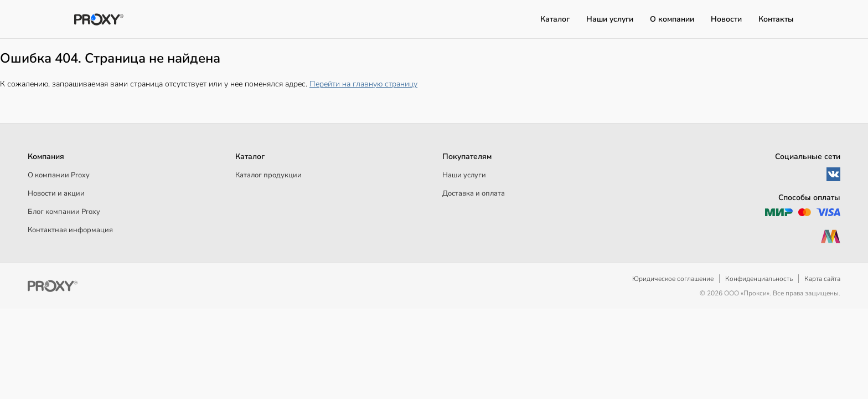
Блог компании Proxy (64, 212)
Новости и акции (56, 193)
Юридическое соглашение (673, 279)
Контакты (776, 19)
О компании (672, 19)
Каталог (555, 19)
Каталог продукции (268, 175)
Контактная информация (70, 230)
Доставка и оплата (474, 193)
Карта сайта (822, 279)
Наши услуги (610, 19)
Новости (726, 19)
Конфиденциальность (759, 279)
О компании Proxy (59, 175)
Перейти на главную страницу (363, 84)
